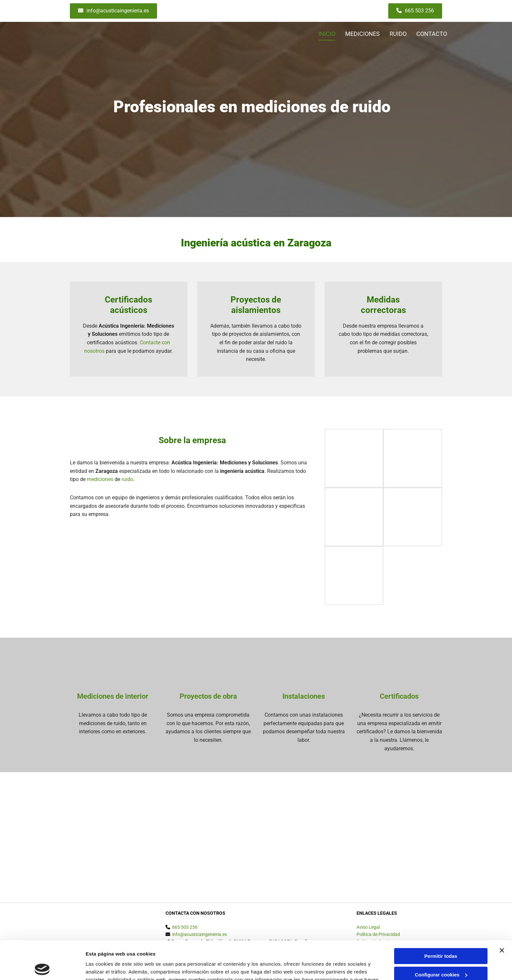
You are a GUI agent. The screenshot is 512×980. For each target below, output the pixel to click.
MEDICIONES (362, 34)
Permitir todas (441, 918)
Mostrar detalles (105, 967)
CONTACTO (432, 34)
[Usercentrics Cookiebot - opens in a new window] (42, 967)
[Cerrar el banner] (502, 912)
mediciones (100, 479)
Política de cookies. (251, 949)
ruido (127, 479)
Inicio (327, 34)
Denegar (441, 955)
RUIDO (398, 34)
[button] (113, 11)
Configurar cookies (441, 936)
